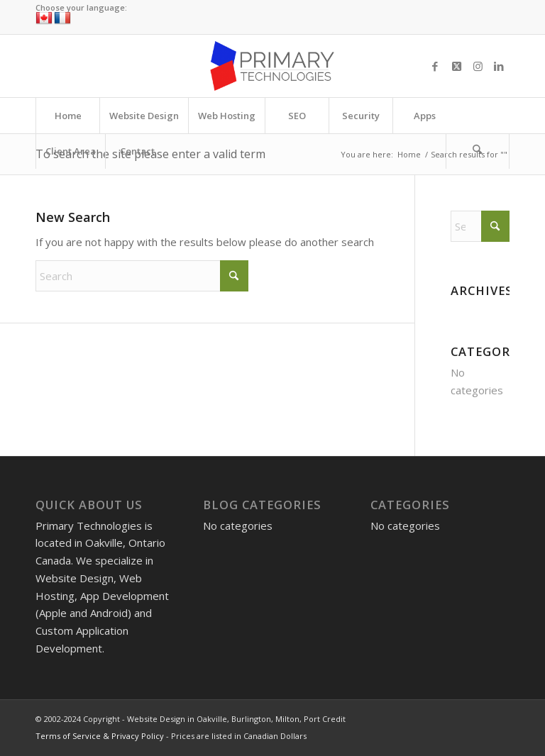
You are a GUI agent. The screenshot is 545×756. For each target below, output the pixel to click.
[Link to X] (456, 66)
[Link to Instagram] (478, 66)
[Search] (478, 151)
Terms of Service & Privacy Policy (100, 736)
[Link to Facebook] (435, 66)
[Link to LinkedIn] (499, 66)
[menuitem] (67, 116)
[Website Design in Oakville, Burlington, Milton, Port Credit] (272, 66)
